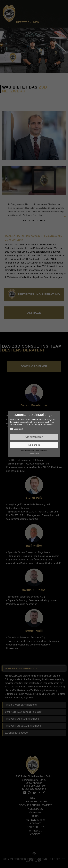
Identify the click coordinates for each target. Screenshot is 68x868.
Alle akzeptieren (34, 437)
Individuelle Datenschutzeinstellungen (34, 451)
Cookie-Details (34, 454)
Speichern (34, 445)
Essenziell (16, 429)
